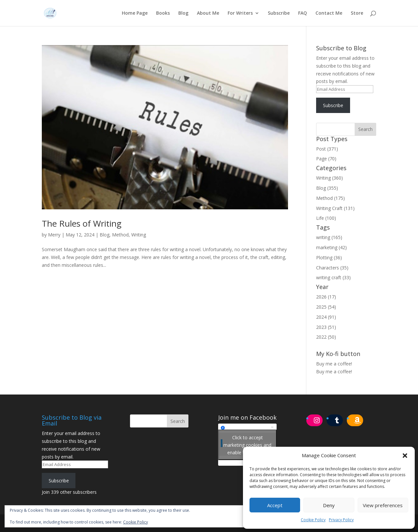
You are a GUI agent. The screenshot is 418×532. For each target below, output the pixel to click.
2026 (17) (326, 297)
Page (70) (326, 159)
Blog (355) (327, 188)
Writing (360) (330, 178)
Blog (183, 13)
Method (120, 235)
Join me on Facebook (247, 417)
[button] (405, 456)
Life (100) (326, 218)
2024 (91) (326, 317)
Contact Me (329, 13)
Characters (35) (332, 268)
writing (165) (329, 237)
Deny (329, 505)
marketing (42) (331, 247)
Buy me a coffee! (334, 371)
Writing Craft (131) (335, 208)
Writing (139, 235)
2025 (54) (326, 307)
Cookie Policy (313, 520)
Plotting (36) (329, 258)
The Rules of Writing (82, 223)
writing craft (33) (333, 277)
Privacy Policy (341, 520)
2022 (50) (326, 337)
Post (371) (327, 149)
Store (357, 13)
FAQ (303, 13)
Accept (275, 505)
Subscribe (279, 13)
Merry (54, 235)
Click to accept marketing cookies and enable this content (247, 445)
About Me (208, 13)
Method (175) (330, 198)
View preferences (383, 505)
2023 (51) (326, 327)
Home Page (135, 13)
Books (163, 13)
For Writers (240, 13)
